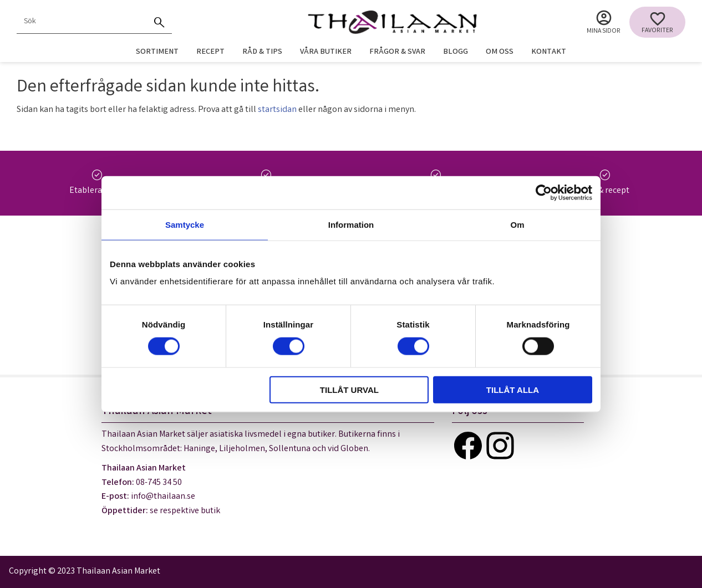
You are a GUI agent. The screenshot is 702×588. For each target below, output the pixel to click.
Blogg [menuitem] (456, 52)
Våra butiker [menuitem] (326, 52)
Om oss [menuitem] (500, 52)
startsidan (277, 110)
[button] (657, 22)
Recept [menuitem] (210, 52)
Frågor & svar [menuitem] (397, 52)
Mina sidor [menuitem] (604, 31)
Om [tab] (517, 224)
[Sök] (160, 22)
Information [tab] (351, 224)
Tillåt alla (513, 390)
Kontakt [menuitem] (549, 52)
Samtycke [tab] (185, 224)
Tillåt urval (349, 390)
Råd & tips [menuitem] (262, 52)
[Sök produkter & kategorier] (82, 22)
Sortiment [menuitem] (157, 52)
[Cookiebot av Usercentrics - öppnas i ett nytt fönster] (544, 192)
